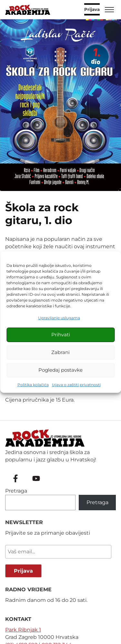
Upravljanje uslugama (59, 317)
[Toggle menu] (109, 10)
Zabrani (60, 352)
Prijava (92, 10)
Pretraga (16, 491)
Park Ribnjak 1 (23, 630)
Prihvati (61, 335)
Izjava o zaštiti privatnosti (76, 385)
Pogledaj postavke (60, 370)
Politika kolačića (33, 385)
